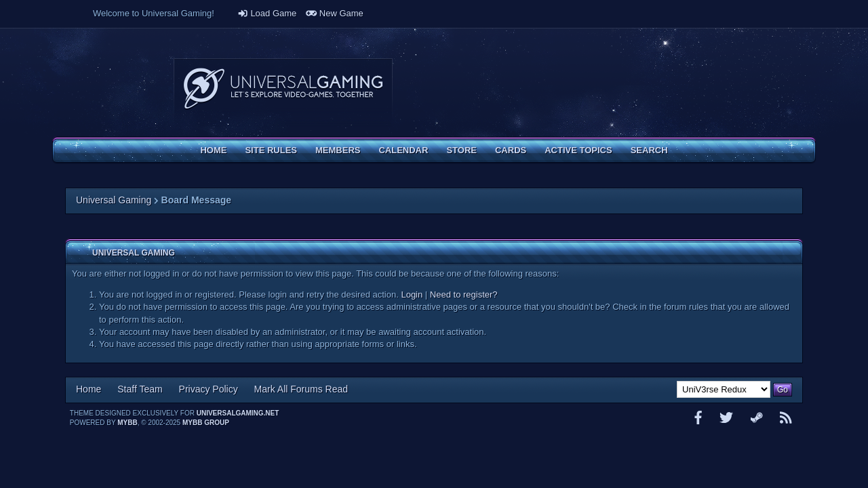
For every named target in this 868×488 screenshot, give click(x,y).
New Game (335, 13)
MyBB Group (206, 423)
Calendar (403, 150)
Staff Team (140, 389)
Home (213, 150)
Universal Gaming (114, 200)
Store (461, 150)
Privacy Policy (209, 389)
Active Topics (578, 150)
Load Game (267, 13)
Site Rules (271, 150)
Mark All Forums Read (301, 389)
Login (412, 294)
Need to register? (464, 294)
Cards (511, 150)
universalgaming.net (238, 413)
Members (338, 150)
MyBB (127, 423)
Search (649, 150)
